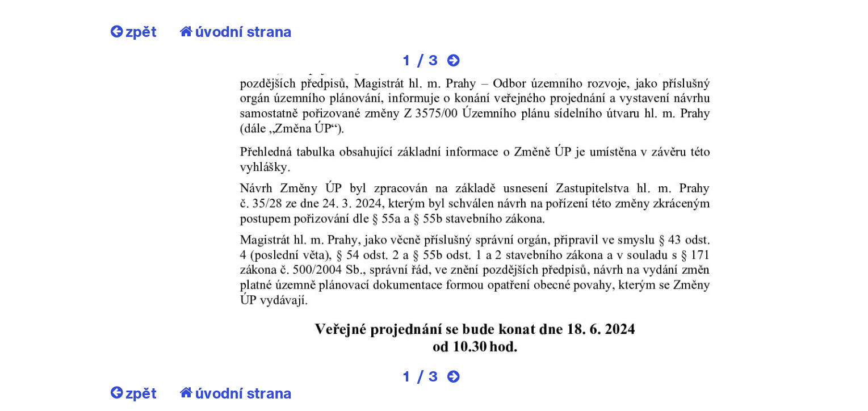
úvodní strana (236, 31)
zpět (134, 31)
